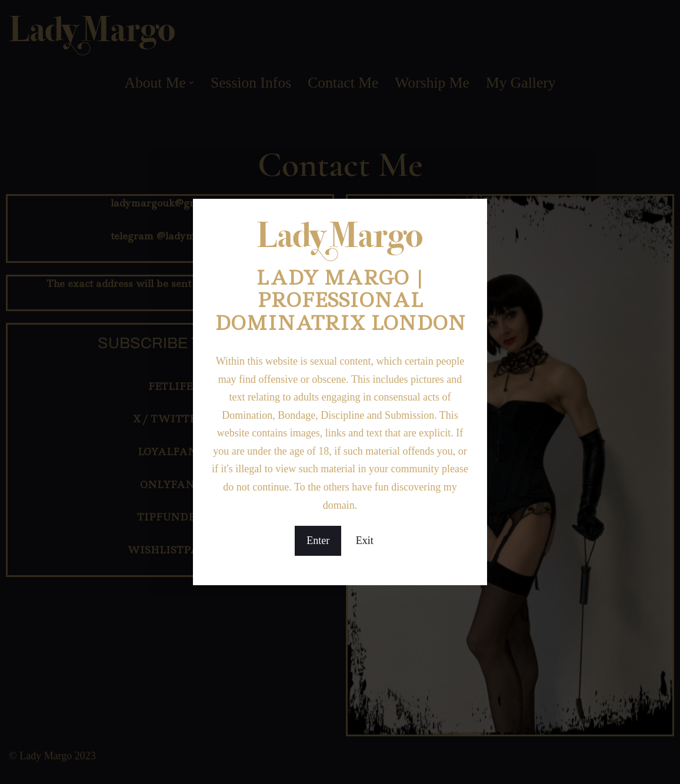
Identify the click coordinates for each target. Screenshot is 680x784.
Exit (365, 541)
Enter (318, 541)
